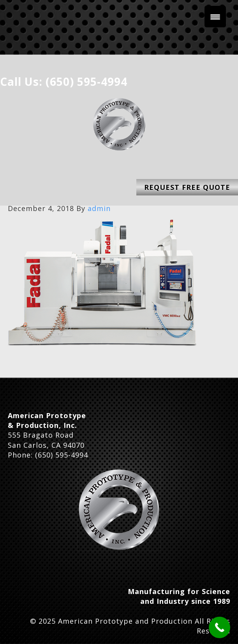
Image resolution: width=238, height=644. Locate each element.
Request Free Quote (187, 187)
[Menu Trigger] (215, 17)
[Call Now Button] (219, 627)
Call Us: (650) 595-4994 (64, 82)
